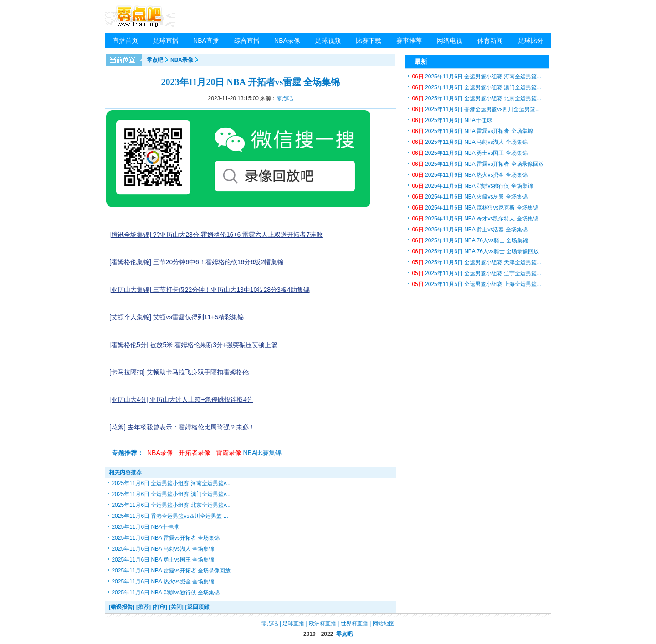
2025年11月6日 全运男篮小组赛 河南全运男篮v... (171, 483)
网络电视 (450, 41)
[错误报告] (122, 607)
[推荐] (143, 607)
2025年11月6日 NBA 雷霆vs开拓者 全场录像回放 (171, 571)
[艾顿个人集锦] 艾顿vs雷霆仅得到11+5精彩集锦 (177, 317)
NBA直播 (206, 41)
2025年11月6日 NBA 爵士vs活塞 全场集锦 (469, 230)
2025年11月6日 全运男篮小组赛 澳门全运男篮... (477, 87)
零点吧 (155, 60)
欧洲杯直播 (323, 624)
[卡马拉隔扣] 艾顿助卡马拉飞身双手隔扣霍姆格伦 (179, 372)
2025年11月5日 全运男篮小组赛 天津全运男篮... (477, 262)
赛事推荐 (409, 41)
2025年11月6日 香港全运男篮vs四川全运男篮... (476, 109)
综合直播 (247, 41)
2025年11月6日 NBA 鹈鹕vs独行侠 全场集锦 (166, 593)
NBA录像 (287, 41)
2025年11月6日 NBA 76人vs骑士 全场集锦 (470, 240)
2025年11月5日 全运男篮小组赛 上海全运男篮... (477, 284)
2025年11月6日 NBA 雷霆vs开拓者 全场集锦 (166, 538)
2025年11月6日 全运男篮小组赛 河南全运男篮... (477, 77)
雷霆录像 (229, 453)
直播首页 (125, 41)
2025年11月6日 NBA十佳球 (145, 527)
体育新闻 (490, 41)
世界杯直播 (354, 624)
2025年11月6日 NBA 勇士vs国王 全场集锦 (163, 560)
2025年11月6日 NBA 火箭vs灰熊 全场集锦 (469, 197)
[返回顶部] (198, 607)
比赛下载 (369, 41)
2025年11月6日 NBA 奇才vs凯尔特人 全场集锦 (475, 219)
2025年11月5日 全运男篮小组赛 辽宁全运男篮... (477, 273)
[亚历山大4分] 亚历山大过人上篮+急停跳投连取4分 (181, 399)
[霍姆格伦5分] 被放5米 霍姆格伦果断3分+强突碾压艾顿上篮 (193, 345)
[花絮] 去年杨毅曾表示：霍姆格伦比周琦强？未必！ (182, 427)
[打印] (160, 607)
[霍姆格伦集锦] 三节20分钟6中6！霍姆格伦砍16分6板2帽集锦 (196, 262)
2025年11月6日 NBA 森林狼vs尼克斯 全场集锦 (475, 208)
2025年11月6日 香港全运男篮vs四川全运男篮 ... (170, 516)
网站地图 (384, 624)
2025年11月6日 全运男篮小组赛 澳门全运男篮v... (171, 494)
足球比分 (531, 41)
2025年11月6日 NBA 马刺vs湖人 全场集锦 (163, 549)
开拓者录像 (195, 453)
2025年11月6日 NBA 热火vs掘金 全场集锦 (163, 582)
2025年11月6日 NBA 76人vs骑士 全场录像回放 (475, 251)
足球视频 (328, 41)
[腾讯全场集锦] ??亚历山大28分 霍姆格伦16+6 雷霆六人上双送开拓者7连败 (216, 235)
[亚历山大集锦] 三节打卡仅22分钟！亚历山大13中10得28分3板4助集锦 (210, 290)
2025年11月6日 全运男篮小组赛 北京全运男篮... (477, 98)
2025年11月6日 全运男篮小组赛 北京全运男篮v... (171, 505)
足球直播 (166, 41)
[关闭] (176, 607)
